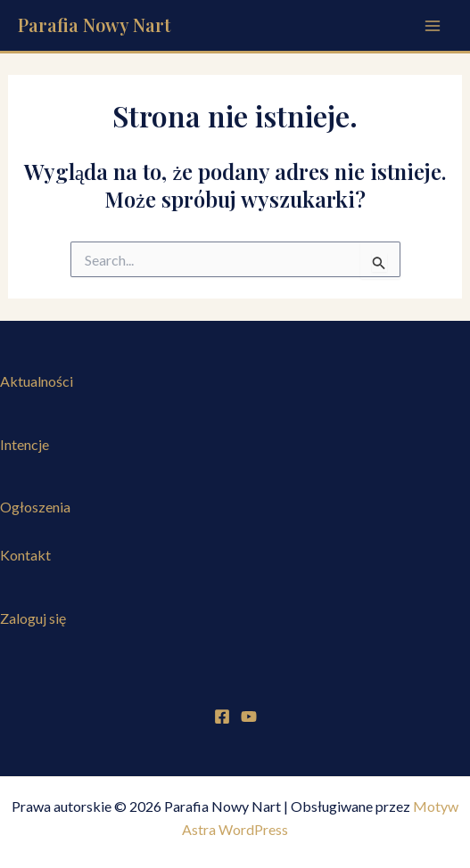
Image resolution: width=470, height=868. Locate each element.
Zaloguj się (33, 618)
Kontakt (25, 555)
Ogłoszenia (35, 507)
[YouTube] (249, 717)
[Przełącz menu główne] (433, 26)
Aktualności (37, 381)
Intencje (25, 444)
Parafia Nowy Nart (94, 25)
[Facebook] (222, 717)
